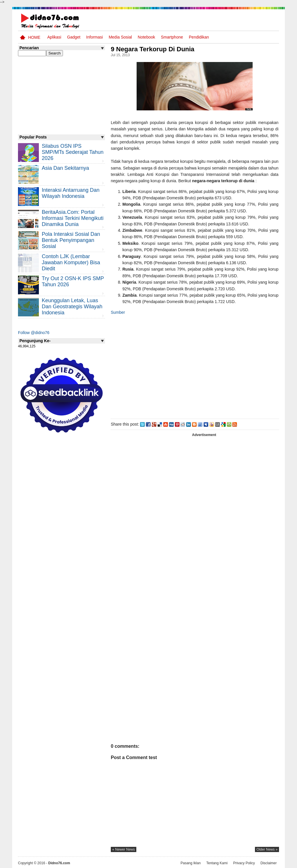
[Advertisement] (195, 366)
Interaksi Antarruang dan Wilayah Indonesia (71, 193)
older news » (267, 849)
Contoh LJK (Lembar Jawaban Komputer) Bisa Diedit (71, 262)
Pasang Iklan (190, 863)
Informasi (95, 37)
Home (34, 37)
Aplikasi (54, 37)
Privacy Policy (244, 863)
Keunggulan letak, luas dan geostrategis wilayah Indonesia (72, 307)
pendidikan (199, 37)
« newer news (124, 849)
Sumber (118, 312)
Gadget (74, 37)
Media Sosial (120, 37)
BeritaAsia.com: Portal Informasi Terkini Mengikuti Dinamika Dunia (73, 218)
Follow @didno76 (34, 333)
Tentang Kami (217, 863)
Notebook (146, 37)
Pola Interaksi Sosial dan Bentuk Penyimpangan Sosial (71, 240)
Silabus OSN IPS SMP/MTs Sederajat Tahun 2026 (73, 152)
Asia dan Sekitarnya (65, 168)
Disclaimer (269, 863)
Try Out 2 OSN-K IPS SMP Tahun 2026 (73, 281)
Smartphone (172, 37)
